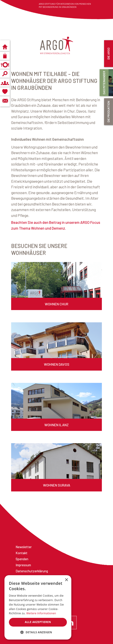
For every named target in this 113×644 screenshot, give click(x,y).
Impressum (23, 565)
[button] (38, 632)
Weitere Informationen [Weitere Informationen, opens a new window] (41, 613)
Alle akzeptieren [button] (38, 622)
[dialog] (38, 607)
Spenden (22, 559)
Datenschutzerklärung (32, 571)
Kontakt (22, 553)
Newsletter (24, 547)
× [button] (66, 580)
